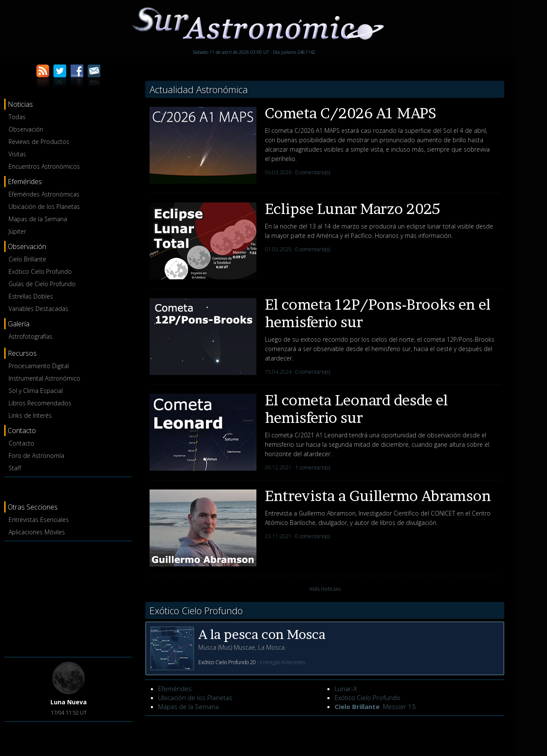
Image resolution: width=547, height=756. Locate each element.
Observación (26, 129)
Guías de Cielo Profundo (42, 284)
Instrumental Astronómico (44, 378)
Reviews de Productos (39, 142)
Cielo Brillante (27, 259)
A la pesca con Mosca (262, 634)
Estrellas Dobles (31, 296)
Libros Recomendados (40, 403)
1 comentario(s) (313, 467)
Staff (15, 468)
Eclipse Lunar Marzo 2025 (353, 209)
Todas (17, 117)
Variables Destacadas (38, 309)
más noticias (325, 589)
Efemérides (175, 689)
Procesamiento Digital (39, 366)
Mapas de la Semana (38, 219)
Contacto (21, 443)
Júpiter (17, 231)
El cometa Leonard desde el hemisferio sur (356, 409)
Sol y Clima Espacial (36, 391)
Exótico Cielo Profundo (40, 271)
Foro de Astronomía (36, 456)
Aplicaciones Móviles (37, 532)
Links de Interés (30, 415)
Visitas (17, 154)
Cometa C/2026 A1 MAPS (351, 113)
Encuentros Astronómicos (44, 166)
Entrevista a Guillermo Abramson (378, 496)
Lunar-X (346, 689)
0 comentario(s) (313, 172)
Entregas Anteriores (282, 662)
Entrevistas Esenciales (39, 520)
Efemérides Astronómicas (44, 194)
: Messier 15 (375, 706)
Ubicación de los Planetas (44, 207)
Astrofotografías (31, 336)
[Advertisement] (68, 598)
